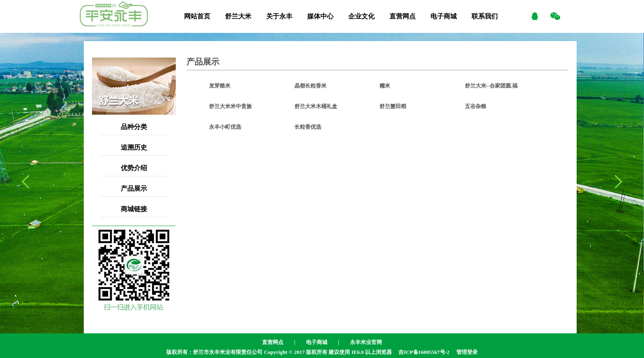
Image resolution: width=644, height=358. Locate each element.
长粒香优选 (308, 127)
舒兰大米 (238, 16)
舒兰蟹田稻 (393, 106)
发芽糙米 (220, 86)
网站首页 (197, 16)
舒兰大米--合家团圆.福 (491, 86)
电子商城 (444, 16)
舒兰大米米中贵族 (230, 106)
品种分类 (134, 127)
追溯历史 (134, 147)
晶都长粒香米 (310, 86)
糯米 (385, 86)
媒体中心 (320, 16)
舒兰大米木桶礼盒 (316, 106)
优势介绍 (134, 168)
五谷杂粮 (476, 106)
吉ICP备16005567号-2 (424, 352)
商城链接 (134, 209)
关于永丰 (279, 16)
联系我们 (485, 16)
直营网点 (402, 16)
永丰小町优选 (225, 127)
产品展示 (134, 188)
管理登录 (467, 352)
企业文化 (361, 16)
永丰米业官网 (366, 342)
